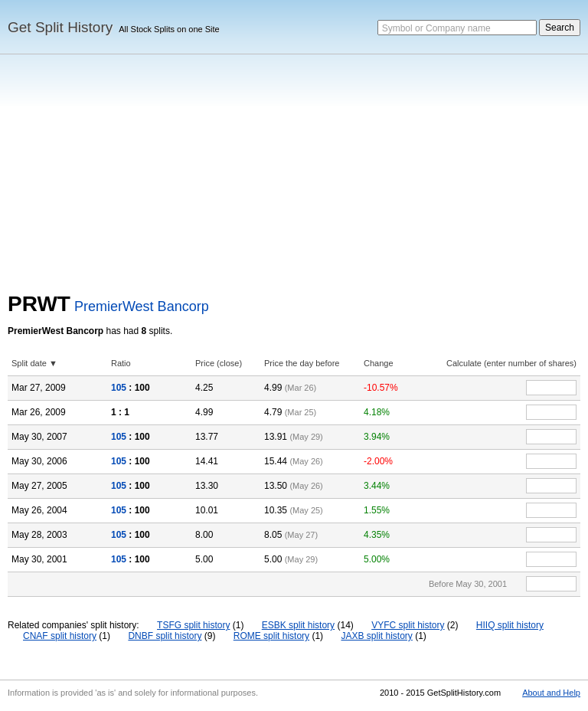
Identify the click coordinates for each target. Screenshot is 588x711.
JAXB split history (376, 636)
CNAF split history (60, 636)
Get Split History (60, 27)
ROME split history (271, 636)
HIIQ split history (510, 625)
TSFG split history (193, 625)
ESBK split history (298, 625)
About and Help (551, 693)
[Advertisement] (294, 177)
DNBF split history (165, 636)
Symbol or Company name (436, 28)
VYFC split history (408, 625)
